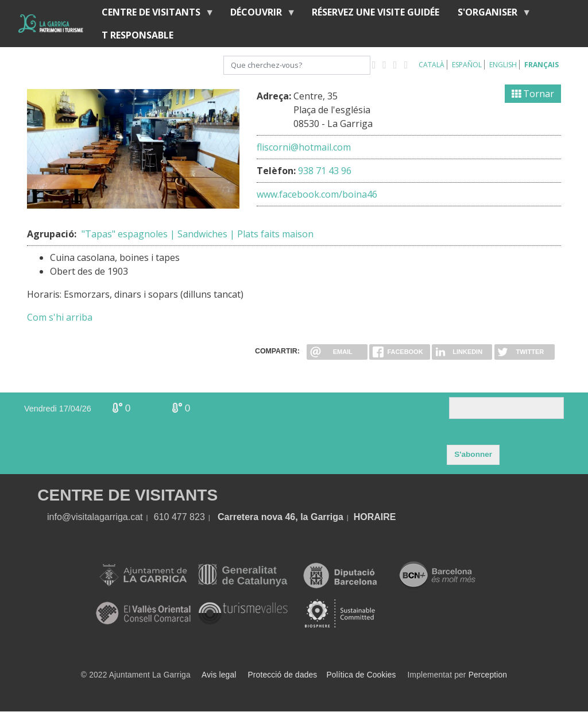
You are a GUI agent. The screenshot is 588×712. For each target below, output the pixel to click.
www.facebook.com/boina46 (317, 194)
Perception (488, 675)
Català (432, 65)
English (503, 65)
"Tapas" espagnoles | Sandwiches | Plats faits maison (198, 234)
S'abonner (473, 454)
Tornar (533, 94)
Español (467, 65)
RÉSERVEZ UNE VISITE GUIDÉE (376, 12)
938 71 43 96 (325, 171)
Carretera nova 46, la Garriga (281, 517)
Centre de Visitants (153, 15)
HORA (367, 517)
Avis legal (219, 675)
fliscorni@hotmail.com (304, 147)
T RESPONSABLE (138, 35)
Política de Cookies (361, 675)
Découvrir (258, 15)
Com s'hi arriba (60, 317)
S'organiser (490, 15)
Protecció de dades (283, 675)
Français (541, 65)
